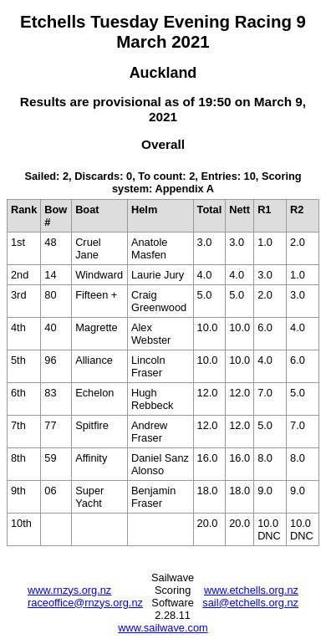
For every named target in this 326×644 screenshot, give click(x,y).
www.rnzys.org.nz (69, 590)
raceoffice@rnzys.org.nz (85, 603)
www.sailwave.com (163, 628)
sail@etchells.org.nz (250, 603)
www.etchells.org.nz (251, 590)
